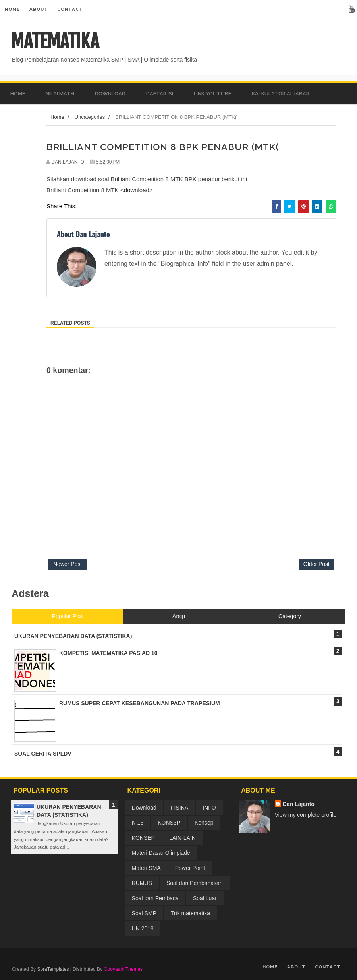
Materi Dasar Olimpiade (161, 853)
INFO (209, 808)
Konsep (204, 823)
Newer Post (68, 564)
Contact (70, 9)
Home (12, 9)
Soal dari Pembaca (155, 898)
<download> (137, 190)
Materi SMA (146, 868)
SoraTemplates (53, 969)
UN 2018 (143, 928)
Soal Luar (205, 898)
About (39, 9)
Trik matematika (190, 913)
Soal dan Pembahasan (195, 883)
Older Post (316, 564)
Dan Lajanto (299, 804)
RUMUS (142, 883)
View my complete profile (306, 815)
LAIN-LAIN (182, 838)
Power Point (190, 868)
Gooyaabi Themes (123, 969)
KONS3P (169, 823)
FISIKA (179, 808)
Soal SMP (144, 913)
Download (144, 808)
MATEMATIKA (55, 41)
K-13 (138, 823)
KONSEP (143, 838)
